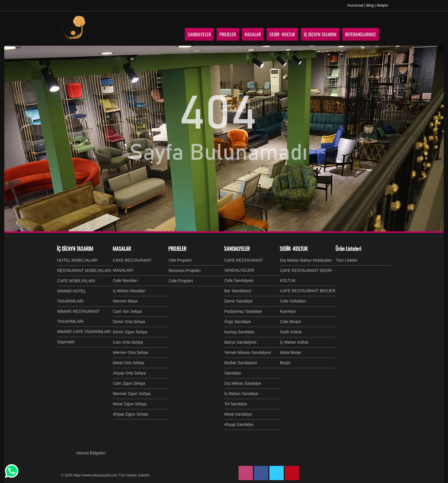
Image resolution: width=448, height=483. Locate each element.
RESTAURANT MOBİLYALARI (84, 270)
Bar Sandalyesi (238, 291)
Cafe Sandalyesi (239, 280)
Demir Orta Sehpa (129, 322)
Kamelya (288, 311)
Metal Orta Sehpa (129, 363)
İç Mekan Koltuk (294, 342)
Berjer (285, 363)
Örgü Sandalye (238, 322)
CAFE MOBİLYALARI (76, 281)
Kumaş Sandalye (239, 332)
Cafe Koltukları (293, 301)
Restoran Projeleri (185, 270)
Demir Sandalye (239, 301)
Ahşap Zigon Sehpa (130, 414)
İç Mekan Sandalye (241, 394)
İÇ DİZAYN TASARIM (75, 248)
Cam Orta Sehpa (128, 342)
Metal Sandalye (238, 414)
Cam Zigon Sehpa (129, 383)
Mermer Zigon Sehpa (132, 394)
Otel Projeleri (180, 260)
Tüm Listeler (347, 260)
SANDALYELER (237, 248)
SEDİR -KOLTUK (294, 248)
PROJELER (177, 248)
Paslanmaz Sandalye (243, 311)
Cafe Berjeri (291, 322)
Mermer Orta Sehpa (131, 352)
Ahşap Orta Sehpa (129, 373)
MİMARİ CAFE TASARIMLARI (84, 332)
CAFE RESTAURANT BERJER (308, 291)
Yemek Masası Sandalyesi (248, 352)
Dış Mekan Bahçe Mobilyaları (306, 260)
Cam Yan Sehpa (127, 311)
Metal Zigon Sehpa (130, 404)
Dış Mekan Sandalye (243, 383)
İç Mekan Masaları (129, 291)
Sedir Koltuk (291, 332)
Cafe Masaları (125, 280)
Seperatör (66, 342)
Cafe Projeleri (181, 281)
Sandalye (233, 373)
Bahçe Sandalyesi (240, 342)
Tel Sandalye (236, 404)
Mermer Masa (125, 301)
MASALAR (122, 248)
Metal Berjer (291, 352)
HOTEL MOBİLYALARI (77, 260)
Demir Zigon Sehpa (130, 332)
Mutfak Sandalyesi (241, 363)
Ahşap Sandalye (239, 424)
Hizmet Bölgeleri (91, 453)
